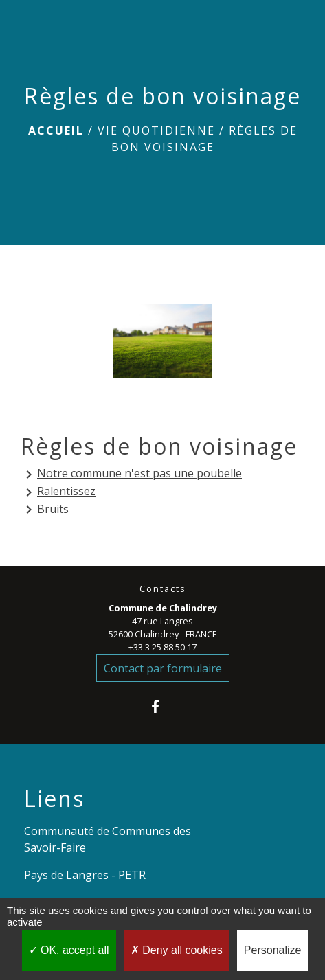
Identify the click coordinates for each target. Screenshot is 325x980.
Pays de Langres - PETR (85, 875)
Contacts (163, 589)
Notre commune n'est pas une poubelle (131, 474)
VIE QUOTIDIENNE (156, 130)
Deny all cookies (177, 950)
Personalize (273, 950)
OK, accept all (69, 950)
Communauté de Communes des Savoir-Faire (108, 839)
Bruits (45, 510)
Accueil (56, 130)
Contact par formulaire (163, 668)
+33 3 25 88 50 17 (162, 647)
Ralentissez (58, 492)
